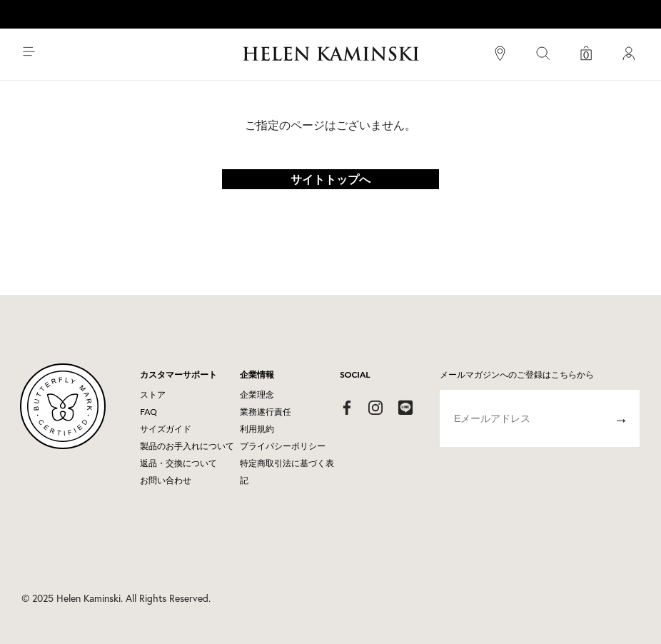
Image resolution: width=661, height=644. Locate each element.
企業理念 (257, 394)
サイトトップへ (330, 179)
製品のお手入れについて (187, 446)
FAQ (148, 412)
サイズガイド (166, 429)
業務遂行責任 (266, 412)
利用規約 (257, 429)
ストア (153, 394)
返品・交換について (178, 463)
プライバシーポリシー (283, 446)
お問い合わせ (166, 480)
